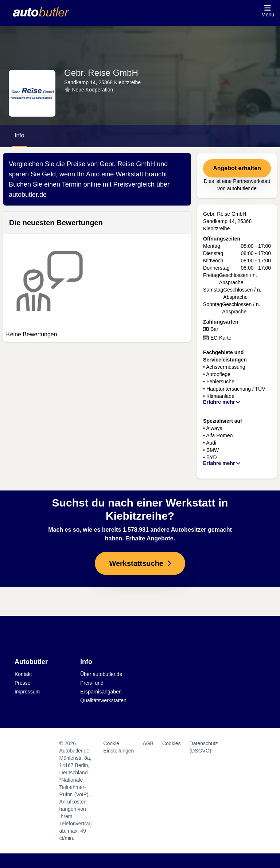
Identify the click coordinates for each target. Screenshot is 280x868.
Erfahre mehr (222, 402)
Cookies (172, 743)
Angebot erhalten (237, 168)
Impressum (27, 692)
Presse (23, 683)
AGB (148, 743)
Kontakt (23, 674)
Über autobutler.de (101, 674)
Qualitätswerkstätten (103, 700)
